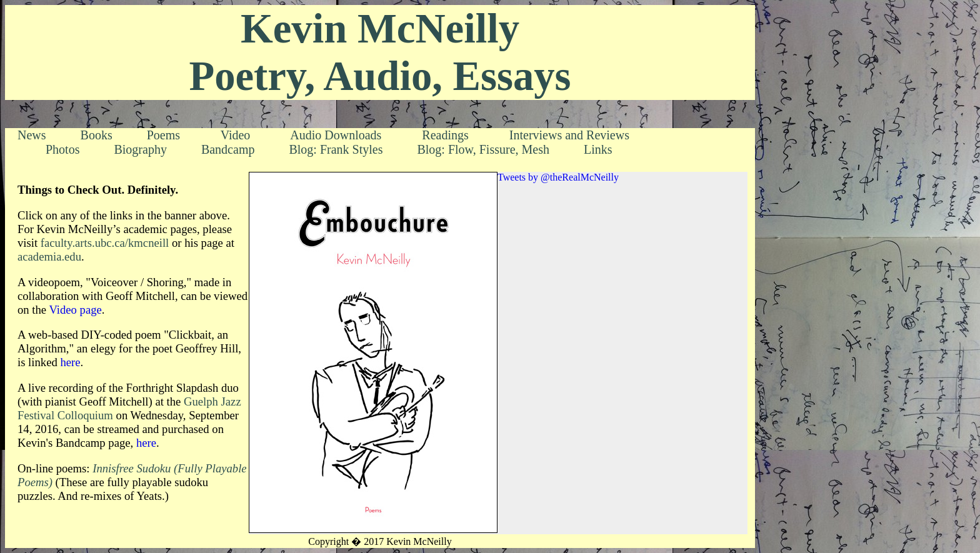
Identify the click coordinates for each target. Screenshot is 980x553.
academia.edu (49, 257)
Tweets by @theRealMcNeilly (558, 177)
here (70, 362)
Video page (75, 310)
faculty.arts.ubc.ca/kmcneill (105, 243)
